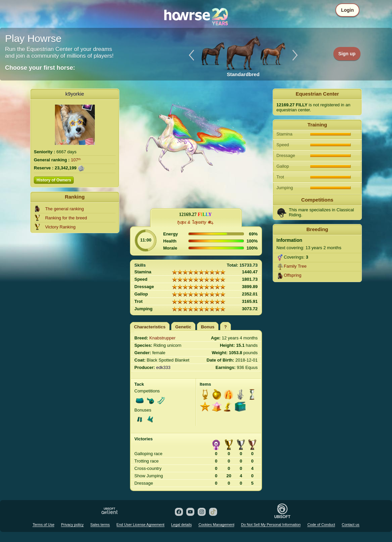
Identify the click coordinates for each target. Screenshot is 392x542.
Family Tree (295, 266)
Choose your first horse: (40, 68)
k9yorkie (75, 94)
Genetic (183, 327)
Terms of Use (43, 525)
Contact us (351, 525)
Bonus (208, 327)
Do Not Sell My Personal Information (271, 525)
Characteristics (150, 327)
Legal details (182, 525)
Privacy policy (72, 525)
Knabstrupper (162, 338)
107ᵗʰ (76, 160)
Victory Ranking (60, 227)
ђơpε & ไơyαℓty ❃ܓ (195, 222)
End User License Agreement (141, 525)
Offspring (293, 275)
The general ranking (65, 209)
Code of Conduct (321, 525)
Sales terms (100, 525)
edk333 (163, 367)
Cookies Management (216, 525)
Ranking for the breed (66, 218)
